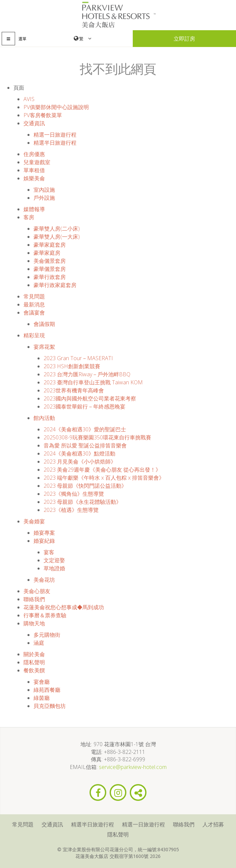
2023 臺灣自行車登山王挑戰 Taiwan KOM (93, 382)
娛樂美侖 (34, 178)
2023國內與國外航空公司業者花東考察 (90, 398)
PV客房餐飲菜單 (43, 115)
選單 (22, 39)
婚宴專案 (44, 533)
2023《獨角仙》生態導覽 (74, 494)
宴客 (49, 552)
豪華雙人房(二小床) (57, 229)
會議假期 (44, 324)
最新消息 (34, 304)
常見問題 (34, 296)
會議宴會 (34, 312)
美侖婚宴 (34, 521)
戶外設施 (44, 198)
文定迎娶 (54, 560)
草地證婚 (54, 568)
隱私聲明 (34, 662)
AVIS (29, 99)
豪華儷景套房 (50, 269)
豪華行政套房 (50, 277)
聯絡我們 (34, 599)
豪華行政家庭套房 (55, 285)
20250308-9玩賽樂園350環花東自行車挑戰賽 (97, 437)
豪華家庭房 (47, 253)
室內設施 (44, 190)
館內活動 (44, 418)
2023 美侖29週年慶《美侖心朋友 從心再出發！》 (102, 470)
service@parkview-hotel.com (133, 767)
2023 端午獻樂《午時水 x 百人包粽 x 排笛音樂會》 (104, 478)
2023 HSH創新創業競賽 (72, 366)
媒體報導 (34, 209)
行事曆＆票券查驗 (45, 615)
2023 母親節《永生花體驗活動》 (82, 502)
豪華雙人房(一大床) (57, 237)
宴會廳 (42, 682)
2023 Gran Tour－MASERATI (78, 358)
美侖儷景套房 (50, 261)
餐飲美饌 (34, 670)
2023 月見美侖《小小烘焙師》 (80, 462)
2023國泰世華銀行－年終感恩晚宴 (84, 406)
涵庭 (39, 643)
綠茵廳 (42, 698)
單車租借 (34, 170)
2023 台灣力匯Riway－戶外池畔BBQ (87, 374)
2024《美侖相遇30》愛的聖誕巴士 (85, 429)
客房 (29, 217)
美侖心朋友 (37, 591)
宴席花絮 (44, 347)
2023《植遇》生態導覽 (71, 510)
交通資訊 (34, 123)
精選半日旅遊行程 (55, 143)
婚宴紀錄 (44, 541)
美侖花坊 (44, 580)
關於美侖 (34, 654)
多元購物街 (47, 635)
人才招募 (213, 824)
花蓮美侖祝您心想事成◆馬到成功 (64, 607)
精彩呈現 (34, 335)
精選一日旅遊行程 (55, 135)
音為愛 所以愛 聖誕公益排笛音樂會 (85, 445)
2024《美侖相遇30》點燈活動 (79, 453)
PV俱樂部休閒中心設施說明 (56, 107)
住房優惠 (34, 154)
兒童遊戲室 (37, 162)
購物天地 (34, 623)
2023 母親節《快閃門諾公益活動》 (85, 486)
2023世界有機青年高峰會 (74, 390)
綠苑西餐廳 (47, 690)
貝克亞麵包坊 (50, 706)
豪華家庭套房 (50, 245)
